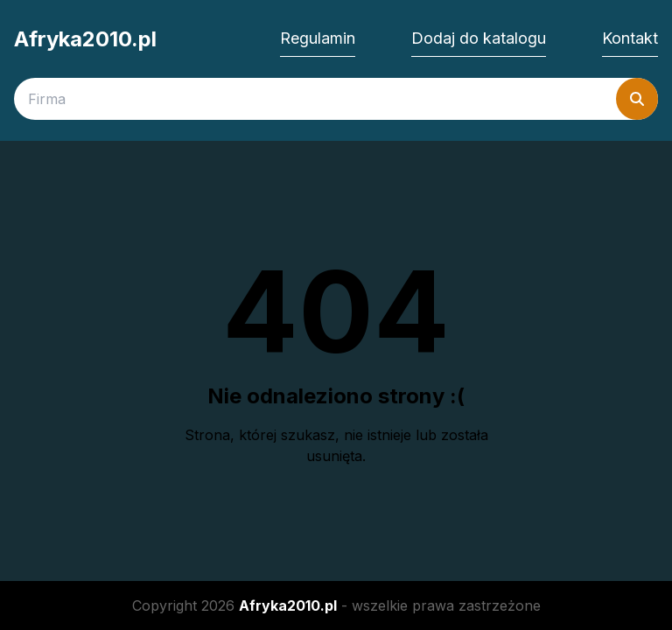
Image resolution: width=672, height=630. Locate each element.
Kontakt (630, 38)
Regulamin (318, 38)
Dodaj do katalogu (479, 38)
